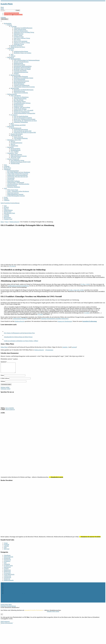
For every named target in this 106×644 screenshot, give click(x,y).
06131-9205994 (8, 15)
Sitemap (6, 594)
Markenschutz (8, 212)
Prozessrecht (7, 575)
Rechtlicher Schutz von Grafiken (22, 53)
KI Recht (6, 207)
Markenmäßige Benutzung (21, 76)
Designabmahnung (15, 150)
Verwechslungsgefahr (20, 79)
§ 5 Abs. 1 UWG (85, 284)
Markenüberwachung (19, 65)
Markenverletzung (15, 75)
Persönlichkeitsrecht (16, 128)
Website (3, 383)
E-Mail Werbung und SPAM (18, 125)
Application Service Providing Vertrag (24, 32)
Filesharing (7, 566)
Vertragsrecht (7, 579)
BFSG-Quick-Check (13, 190)
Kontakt (6, 199)
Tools (5, 188)
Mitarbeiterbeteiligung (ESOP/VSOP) (21, 162)
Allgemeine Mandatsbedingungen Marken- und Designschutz (20, 595)
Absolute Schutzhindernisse (21, 62)
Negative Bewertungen (17, 134)
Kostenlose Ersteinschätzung (12, 13)
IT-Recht (10, 25)
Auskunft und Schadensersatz (22, 85)
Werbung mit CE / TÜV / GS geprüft (24, 110)
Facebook (74, 347)
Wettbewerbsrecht (12, 94)
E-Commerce (14, 115)
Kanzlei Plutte (7, 4)
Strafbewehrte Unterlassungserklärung (17, 175)
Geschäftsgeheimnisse (16, 143)
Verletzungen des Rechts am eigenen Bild (25, 132)
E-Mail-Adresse (5, 380)
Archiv (6, 585)
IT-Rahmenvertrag (19, 37)
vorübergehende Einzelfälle (20, 319)
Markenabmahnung (19, 84)
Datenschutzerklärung (10, 588)
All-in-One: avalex (15, 157)
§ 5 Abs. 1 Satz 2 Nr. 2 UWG (76, 290)
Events (6, 197)
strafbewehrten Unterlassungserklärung (18, 286)
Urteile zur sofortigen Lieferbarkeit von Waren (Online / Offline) (21, 341)
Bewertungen (7, 218)
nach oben (3, 598)
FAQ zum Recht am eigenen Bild (23, 131)
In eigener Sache (8, 568)
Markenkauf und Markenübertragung (24, 90)
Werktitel (16, 74)
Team (5, 165)
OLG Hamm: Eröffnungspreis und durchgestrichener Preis (19, 333)
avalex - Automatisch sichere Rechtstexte (18, 191)
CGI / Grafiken (15, 152)
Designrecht (10, 147)
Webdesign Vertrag (19, 44)
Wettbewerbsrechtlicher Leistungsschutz (24, 113)
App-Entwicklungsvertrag (21, 31)
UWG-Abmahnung (16, 96)
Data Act (13, 144)
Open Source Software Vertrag (22, 38)
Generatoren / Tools (12, 153)
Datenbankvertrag (19, 34)
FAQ (5, 565)
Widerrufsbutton (8, 210)
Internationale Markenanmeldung (23, 66)
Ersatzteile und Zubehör (20, 71)
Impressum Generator (16, 155)
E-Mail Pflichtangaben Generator (16, 196)
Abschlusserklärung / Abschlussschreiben (18, 184)
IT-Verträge (14, 26)
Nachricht (4, 362)
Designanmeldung (15, 149)
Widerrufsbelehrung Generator (19, 156)
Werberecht (7, 581)
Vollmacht (7, 200)
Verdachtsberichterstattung (21, 129)
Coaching (6, 215)
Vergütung (7, 166)
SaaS (5, 206)
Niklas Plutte (4, 347)
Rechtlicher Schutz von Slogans (22, 69)
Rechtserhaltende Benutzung (21, 81)
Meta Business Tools (9, 213)
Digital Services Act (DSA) (18, 47)
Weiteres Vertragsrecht (13, 159)
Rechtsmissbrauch (19, 104)
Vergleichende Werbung (20, 109)
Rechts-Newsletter (9, 592)
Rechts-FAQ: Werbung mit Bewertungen (25, 119)
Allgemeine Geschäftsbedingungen (23, 28)
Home (2, 222)
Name (2, 377)
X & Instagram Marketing (21, 138)
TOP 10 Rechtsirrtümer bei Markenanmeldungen (27, 60)
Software (13, 56)
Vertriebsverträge (15, 163)
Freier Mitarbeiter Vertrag (17, 160)
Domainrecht (7, 562)
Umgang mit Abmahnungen (65, 321)
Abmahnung (7, 169)
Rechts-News (7, 168)
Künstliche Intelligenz (16, 46)
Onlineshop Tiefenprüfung (21, 122)
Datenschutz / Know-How (14, 140)
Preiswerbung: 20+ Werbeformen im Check (25, 121)
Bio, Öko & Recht (19, 100)
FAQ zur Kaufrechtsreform (21, 116)
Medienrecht (11, 127)
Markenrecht (11, 57)
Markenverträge (15, 88)
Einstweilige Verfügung (13, 181)
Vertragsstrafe (11, 178)
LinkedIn (65, 347)
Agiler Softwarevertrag (20, 29)
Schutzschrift (11, 180)
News (7, 222)
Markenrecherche (18, 63)
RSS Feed (7, 551)
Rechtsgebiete (8, 23)
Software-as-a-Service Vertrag (22, 43)
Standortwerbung (18, 106)
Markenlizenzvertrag (19, 91)
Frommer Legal (8, 219)
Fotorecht (6, 216)
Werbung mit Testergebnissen (22, 112)
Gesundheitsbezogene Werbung (22, 103)
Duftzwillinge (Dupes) (20, 101)
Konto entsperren (18, 137)
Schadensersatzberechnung (21, 51)
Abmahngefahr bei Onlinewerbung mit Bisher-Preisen (18, 337)
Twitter (6, 545)
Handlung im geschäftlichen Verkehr (23, 78)
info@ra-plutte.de (18, 15)
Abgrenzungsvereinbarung (21, 93)
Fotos (12, 50)
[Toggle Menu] (1, 21)
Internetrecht (7, 569)
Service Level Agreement (21, 41)
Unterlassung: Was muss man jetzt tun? (18, 177)
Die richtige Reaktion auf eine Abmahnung (19, 172)
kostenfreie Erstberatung (90, 321)
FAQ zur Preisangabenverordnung (23, 118)
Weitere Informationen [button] (7, 625)
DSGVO (13, 141)
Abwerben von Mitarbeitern (21, 97)
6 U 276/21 (12, 266)
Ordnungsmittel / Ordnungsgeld (16, 182)
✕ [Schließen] (2, 616)
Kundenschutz (14, 146)
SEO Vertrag (17, 40)
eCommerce (7, 563)
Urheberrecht (11, 48)
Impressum (7, 587)
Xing (5, 549)
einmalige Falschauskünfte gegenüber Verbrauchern (55, 319)
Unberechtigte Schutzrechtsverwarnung (24, 87)
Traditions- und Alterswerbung (22, 107)
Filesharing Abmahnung (14, 187)
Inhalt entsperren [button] (5, 623)
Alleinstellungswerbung (20, 99)
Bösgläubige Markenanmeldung (22, 68)
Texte (12, 54)
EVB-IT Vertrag (18, 35)
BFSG (12, 124)
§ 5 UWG (87, 313)
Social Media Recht (16, 135)
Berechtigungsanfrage (20, 82)
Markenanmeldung (16, 59)
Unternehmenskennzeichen (21, 72)
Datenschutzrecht (9, 559)
